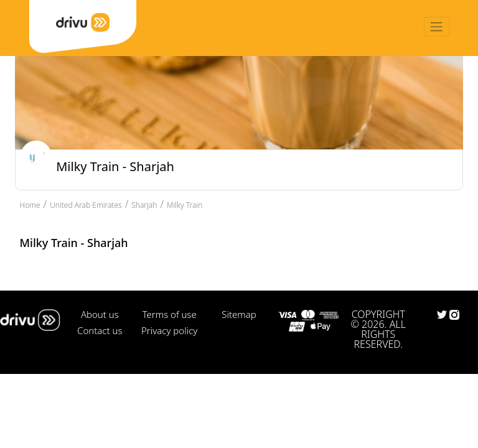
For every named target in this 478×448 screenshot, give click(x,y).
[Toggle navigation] (437, 26)
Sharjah (144, 205)
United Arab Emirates (86, 205)
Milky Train (185, 205)
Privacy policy (169, 330)
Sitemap (239, 314)
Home (30, 205)
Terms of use (170, 314)
